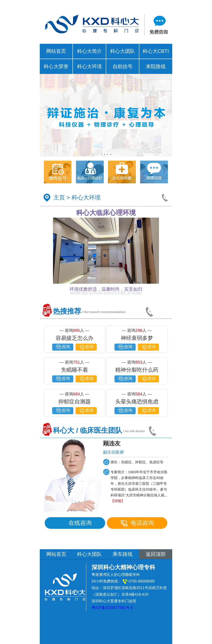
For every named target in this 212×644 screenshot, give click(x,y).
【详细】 (118, 501)
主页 (59, 197)
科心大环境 (89, 66)
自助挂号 (123, 66)
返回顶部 (156, 554)
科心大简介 (89, 51)
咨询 (63, 347)
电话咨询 (137, 523)
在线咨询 (75, 523)
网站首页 (56, 51)
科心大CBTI (156, 51)
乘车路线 (123, 554)
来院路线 (156, 66)
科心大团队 (123, 51)
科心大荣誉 (56, 66)
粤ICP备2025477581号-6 (112, 608)
